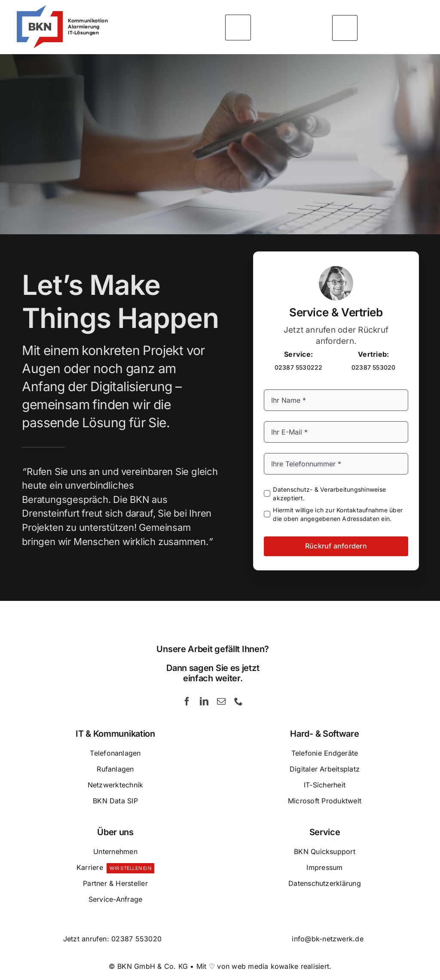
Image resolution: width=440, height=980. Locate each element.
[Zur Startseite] (73, 191)
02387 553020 (136, 939)
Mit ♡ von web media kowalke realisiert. (264, 966)
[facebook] (187, 701)
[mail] (221, 701)
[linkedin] (204, 701)
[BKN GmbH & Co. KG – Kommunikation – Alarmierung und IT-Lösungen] (62, 8)
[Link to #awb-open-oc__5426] (238, 27)
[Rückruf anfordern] (166, 191)
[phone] (238, 701)
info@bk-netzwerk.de (328, 939)
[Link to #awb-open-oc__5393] (345, 27)
